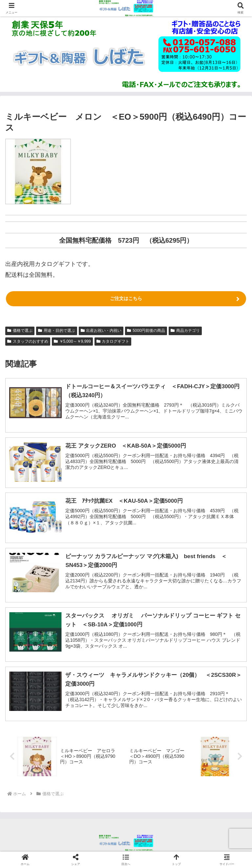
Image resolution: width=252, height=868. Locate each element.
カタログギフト (113, 341)
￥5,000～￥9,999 (72, 341)
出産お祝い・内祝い (101, 331)
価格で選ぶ (20, 331)
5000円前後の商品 (146, 331)
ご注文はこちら (126, 298)
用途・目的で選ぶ (57, 331)
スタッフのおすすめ (28, 341)
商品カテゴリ (185, 331)
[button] (126, 860)
